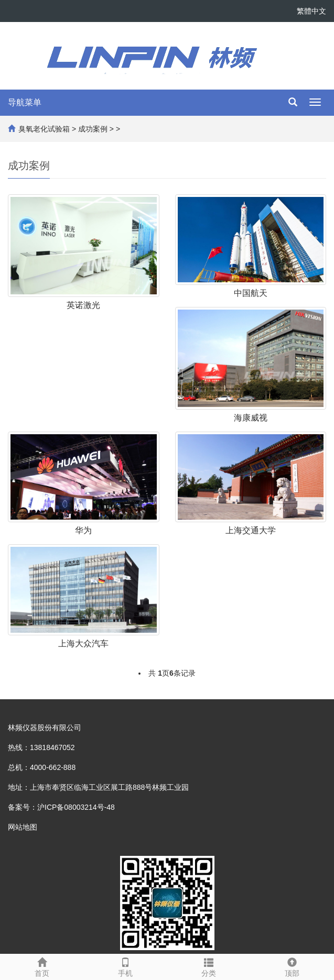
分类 (209, 966)
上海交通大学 (251, 530)
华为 (83, 530)
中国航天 (251, 293)
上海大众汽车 (83, 643)
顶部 (292, 966)
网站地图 (23, 827)
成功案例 (93, 129)
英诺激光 (83, 305)
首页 (42, 966)
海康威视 (251, 418)
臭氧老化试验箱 (44, 129)
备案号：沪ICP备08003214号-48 (61, 807)
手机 (125, 966)
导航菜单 (25, 102)
